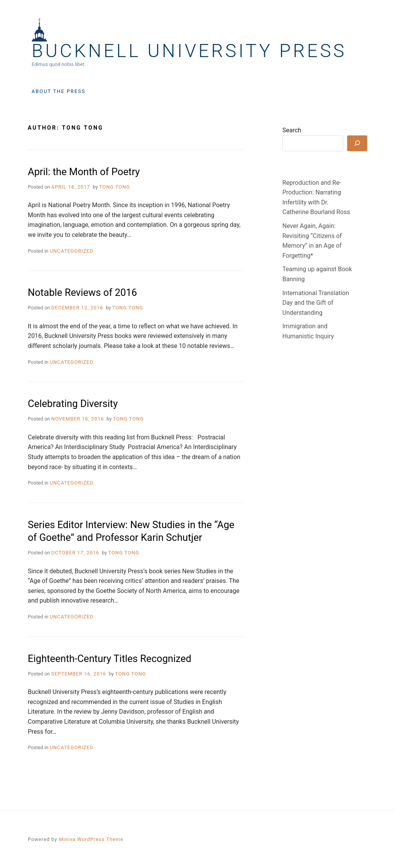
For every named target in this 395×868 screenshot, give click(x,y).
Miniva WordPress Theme (91, 839)
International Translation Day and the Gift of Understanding (316, 303)
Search (292, 130)
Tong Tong (115, 187)
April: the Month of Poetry (84, 172)
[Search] (357, 143)
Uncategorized (72, 251)
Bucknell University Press (189, 51)
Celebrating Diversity (73, 404)
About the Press (58, 91)
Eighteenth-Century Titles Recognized (110, 659)
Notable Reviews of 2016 (82, 292)
